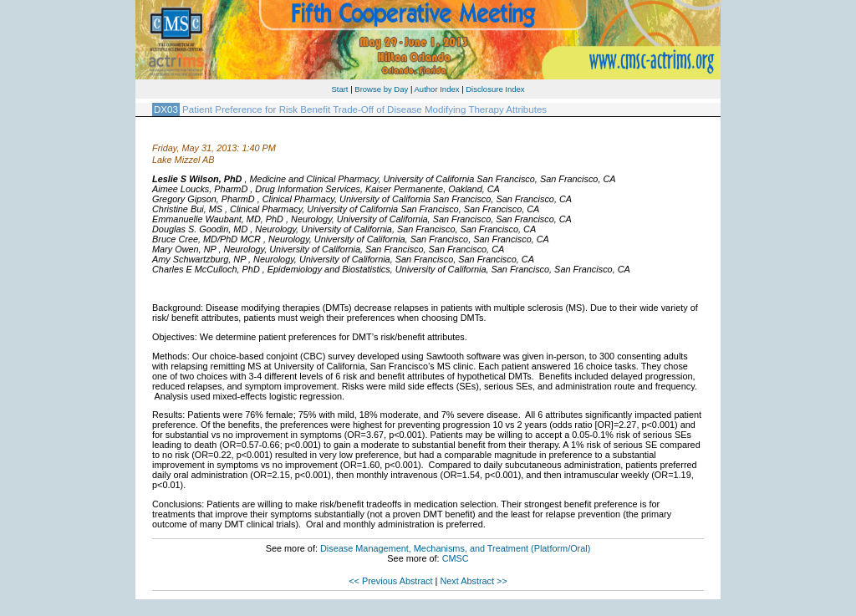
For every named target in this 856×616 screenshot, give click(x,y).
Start (339, 89)
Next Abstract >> (473, 581)
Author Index (437, 89)
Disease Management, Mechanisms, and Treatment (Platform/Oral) (455, 548)
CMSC (456, 558)
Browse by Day (381, 89)
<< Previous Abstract (390, 581)
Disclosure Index (495, 89)
